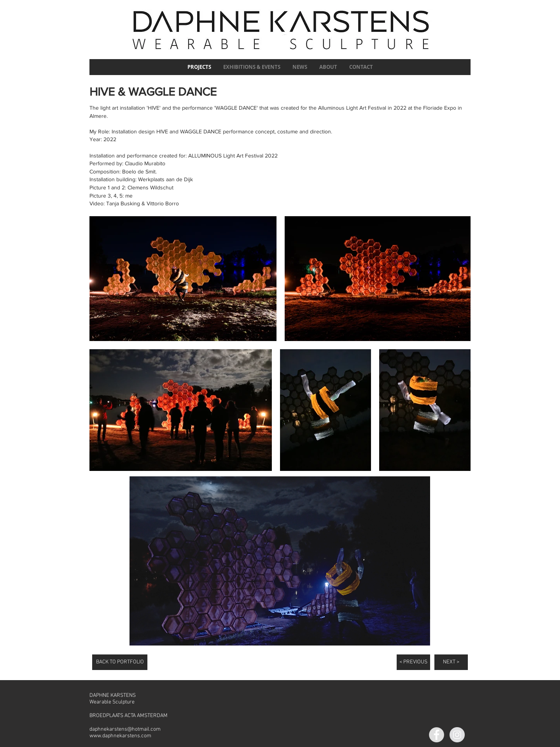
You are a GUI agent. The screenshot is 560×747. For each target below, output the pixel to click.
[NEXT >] (451, 662)
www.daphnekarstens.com (120, 736)
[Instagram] (457, 735)
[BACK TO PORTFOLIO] (120, 662)
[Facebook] (437, 735)
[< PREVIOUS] (413, 662)
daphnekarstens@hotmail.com (125, 729)
